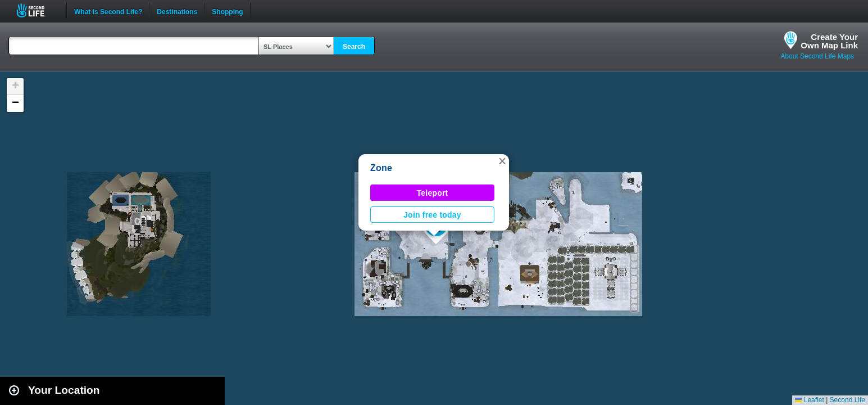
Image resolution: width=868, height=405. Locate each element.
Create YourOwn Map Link (829, 41)
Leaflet (809, 400)
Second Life (37, 10)
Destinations (177, 11)
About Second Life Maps (817, 56)
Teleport (433, 193)
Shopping (227, 11)
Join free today (432, 215)
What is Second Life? (108, 11)
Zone (381, 168)
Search (354, 47)
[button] (502, 161)
